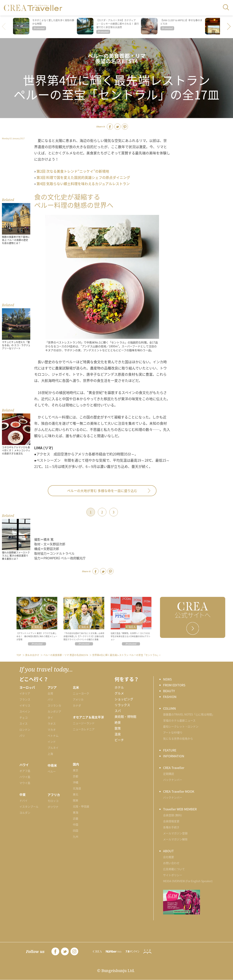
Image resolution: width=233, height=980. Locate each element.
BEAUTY (169, 691)
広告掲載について (174, 869)
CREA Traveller (174, 768)
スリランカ (54, 705)
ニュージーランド (84, 723)
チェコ (23, 717)
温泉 (118, 734)
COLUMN (170, 708)
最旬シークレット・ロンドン (181, 726)
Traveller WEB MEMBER (180, 809)
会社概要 (169, 857)
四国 (76, 830)
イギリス (25, 705)
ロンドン (25, 730)
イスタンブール (29, 807)
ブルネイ (53, 748)
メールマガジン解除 (175, 839)
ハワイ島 (25, 777)
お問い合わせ (171, 863)
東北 (76, 794)
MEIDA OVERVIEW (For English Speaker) (188, 881)
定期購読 (169, 774)
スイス (23, 723)
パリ (22, 736)
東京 (76, 770)
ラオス (52, 723)
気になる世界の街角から (178, 738)
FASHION (170, 697)
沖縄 (76, 782)
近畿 (76, 818)
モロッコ (53, 801)
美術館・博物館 (125, 716)
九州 (76, 836)
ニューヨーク (81, 693)
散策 (118, 728)
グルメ (119, 693)
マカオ (52, 730)
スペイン (25, 711)
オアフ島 (25, 771)
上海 (50, 754)
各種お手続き (171, 827)
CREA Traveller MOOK (179, 791)
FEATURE (170, 750)
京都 (76, 776)
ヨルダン (25, 813)
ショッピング (124, 699)
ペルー (52, 771)
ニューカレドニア (84, 729)
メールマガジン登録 (175, 833)
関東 (76, 800)
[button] (229, 27)
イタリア (25, 693)
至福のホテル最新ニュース (179, 720)
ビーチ (119, 740)
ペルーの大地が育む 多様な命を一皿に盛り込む (102, 491)
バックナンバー (173, 780)
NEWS (167, 679)
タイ (50, 717)
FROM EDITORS (174, 685)
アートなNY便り (173, 732)
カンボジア (54, 711)
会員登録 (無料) (173, 815)
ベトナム (53, 736)
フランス (25, 699)
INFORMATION (174, 756)
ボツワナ (53, 807)
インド (52, 742)
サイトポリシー (173, 875)
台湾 (50, 693)
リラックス (122, 705)
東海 (76, 812)
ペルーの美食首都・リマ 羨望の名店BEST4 (117, 58)
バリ (50, 699)
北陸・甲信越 (81, 806)
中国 (76, 824)
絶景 (118, 722)
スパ (118, 711)
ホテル (119, 687)
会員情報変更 (171, 821)
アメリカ (78, 699)
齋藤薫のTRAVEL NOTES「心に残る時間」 (189, 714)
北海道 (77, 788)
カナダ (77, 705)
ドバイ (23, 800)
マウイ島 (25, 783)
